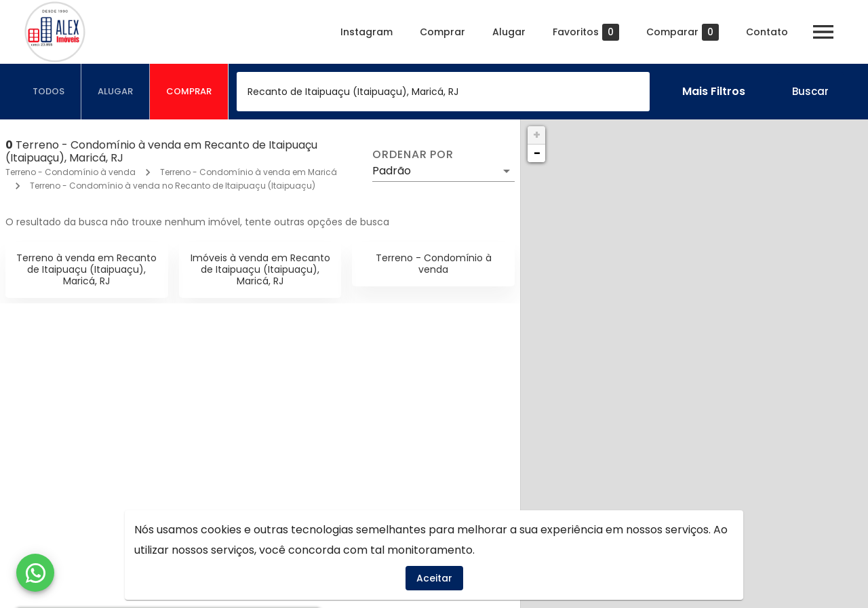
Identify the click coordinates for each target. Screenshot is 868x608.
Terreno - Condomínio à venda (71, 172)
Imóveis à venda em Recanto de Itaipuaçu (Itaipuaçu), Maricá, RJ (260, 269)
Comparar (683, 32)
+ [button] (537, 135)
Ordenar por (413, 155)
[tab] (49, 92)
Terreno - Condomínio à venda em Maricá (249, 172)
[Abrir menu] (823, 32)
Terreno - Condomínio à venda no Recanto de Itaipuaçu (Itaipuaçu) (173, 186)
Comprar (442, 32)
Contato (767, 32)
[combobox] (443, 92)
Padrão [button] (392, 171)
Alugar (509, 32)
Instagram (367, 32)
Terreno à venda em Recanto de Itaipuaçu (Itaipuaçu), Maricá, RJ (86, 269)
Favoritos (586, 32)
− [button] (537, 153)
